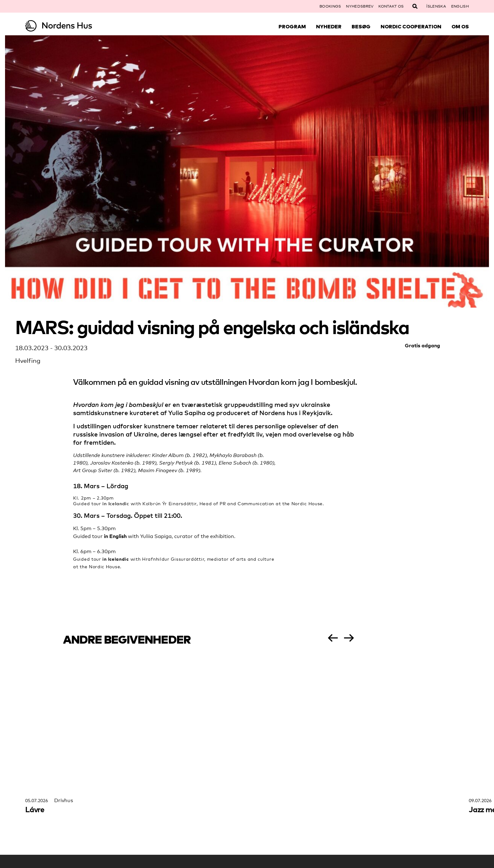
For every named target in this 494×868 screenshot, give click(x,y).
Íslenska (436, 6)
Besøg (361, 26)
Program (292, 26)
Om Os (460, 26)
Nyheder (329, 26)
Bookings (330, 6)
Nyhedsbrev (360, 6)
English (460, 6)
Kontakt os (391, 6)
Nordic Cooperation (411, 26)
